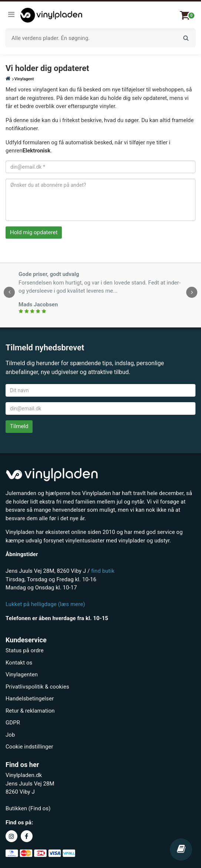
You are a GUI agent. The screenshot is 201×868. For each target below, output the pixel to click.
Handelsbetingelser (30, 699)
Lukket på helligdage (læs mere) (45, 604)
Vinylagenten (22, 674)
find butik (103, 571)
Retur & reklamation (30, 711)
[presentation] (9, 292)
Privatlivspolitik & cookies (37, 687)
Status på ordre (25, 650)
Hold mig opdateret (34, 232)
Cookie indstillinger (29, 747)
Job (10, 735)
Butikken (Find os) (28, 808)
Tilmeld (19, 426)
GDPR (13, 723)
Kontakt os (19, 663)
